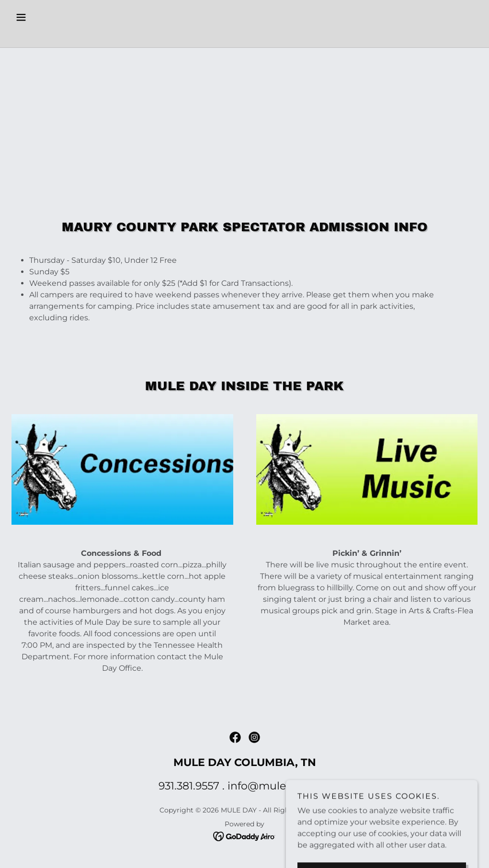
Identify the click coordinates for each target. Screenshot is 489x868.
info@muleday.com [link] (279, 786)
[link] (244, 35)
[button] (46, 17)
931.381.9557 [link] (189, 786)
